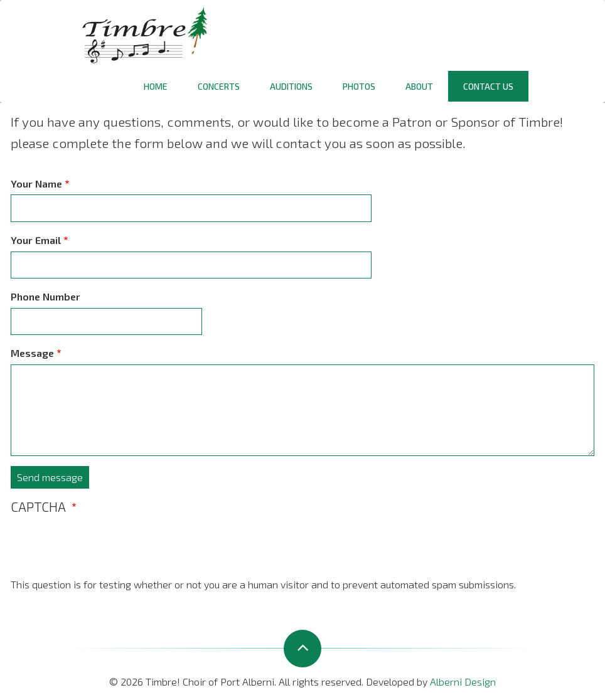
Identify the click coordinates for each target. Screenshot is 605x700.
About (419, 86)
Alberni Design (463, 681)
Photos (359, 86)
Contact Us (488, 86)
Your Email (36, 240)
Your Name (36, 183)
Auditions (291, 86)
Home (156, 86)
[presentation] (106, 552)
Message (32, 353)
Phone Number (46, 296)
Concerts (219, 86)
